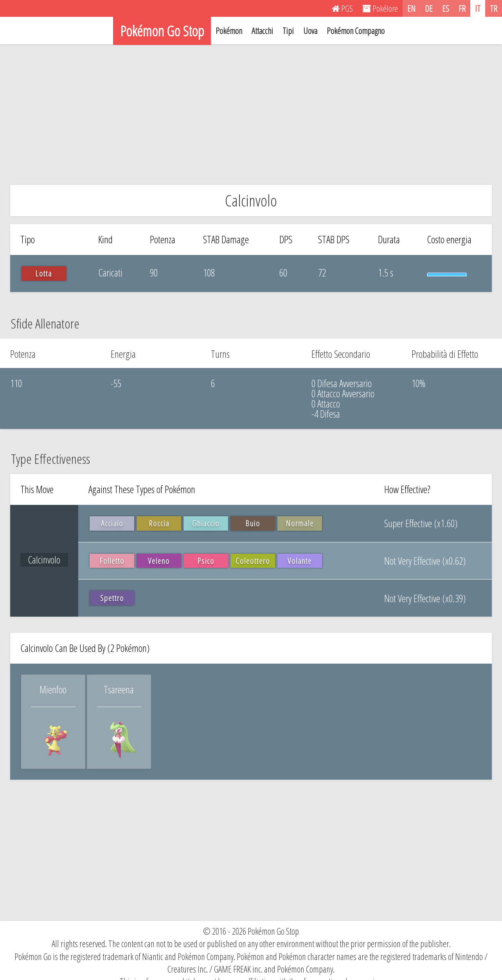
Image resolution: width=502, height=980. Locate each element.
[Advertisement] (251, 115)
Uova (310, 31)
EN (411, 8)
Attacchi (262, 31)
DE (429, 8)
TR (494, 8)
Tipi (288, 31)
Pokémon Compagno (356, 31)
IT (478, 8)
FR (462, 8)
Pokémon (229, 31)
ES (446, 8)
